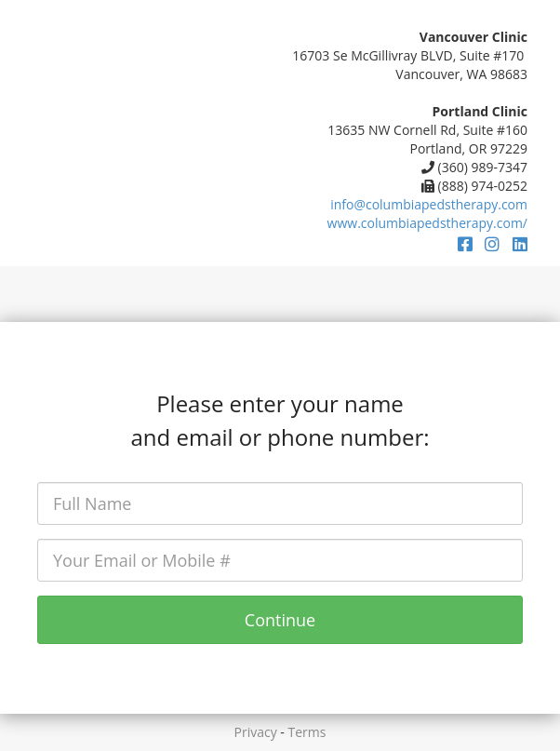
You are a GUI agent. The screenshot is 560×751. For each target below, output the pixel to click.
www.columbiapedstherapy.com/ (427, 223)
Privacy (256, 732)
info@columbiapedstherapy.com (429, 204)
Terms (307, 732)
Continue (280, 620)
